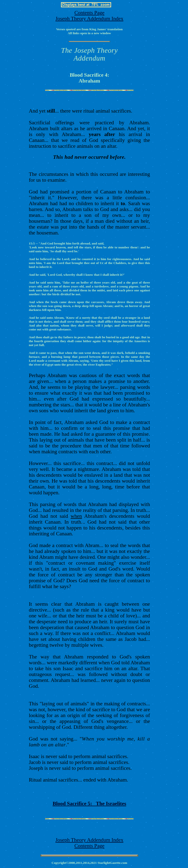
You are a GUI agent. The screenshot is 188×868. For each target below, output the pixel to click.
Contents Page (89, 13)
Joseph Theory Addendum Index (89, 19)
